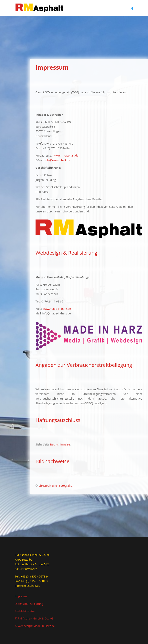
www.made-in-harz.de (57, 309)
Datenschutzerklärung (29, 604)
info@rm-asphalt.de (57, 160)
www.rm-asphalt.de (66, 155)
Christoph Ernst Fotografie (55, 486)
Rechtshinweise (60, 444)
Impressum (22, 596)
